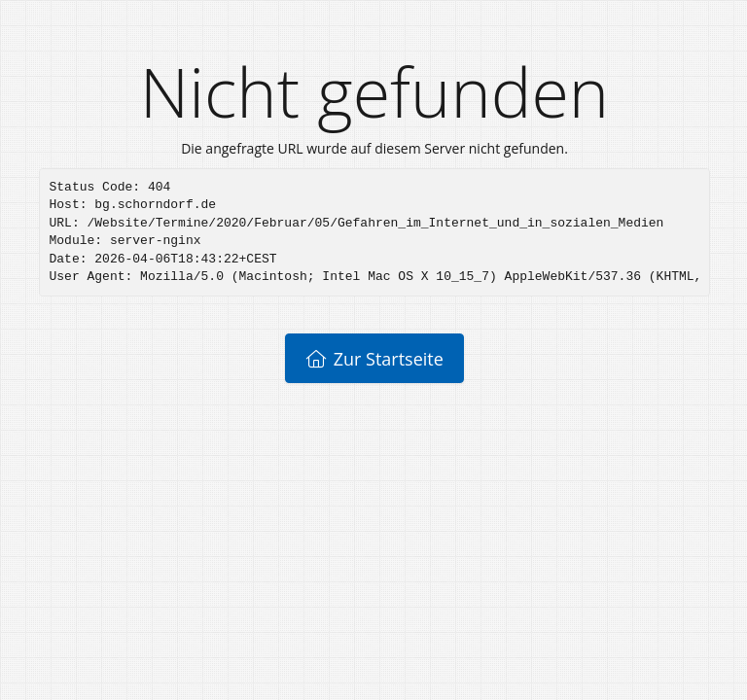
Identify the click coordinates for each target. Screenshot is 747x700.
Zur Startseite (374, 359)
